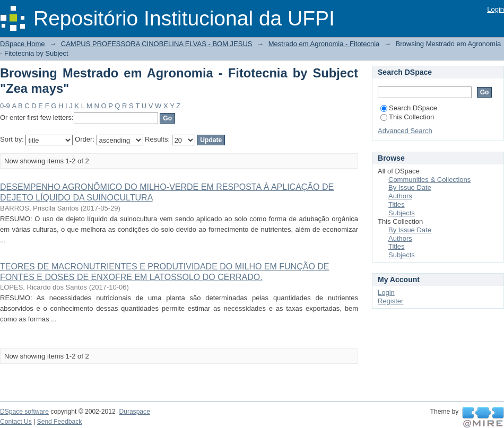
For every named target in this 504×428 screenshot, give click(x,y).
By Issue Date (410, 187)
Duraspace (134, 412)
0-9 (5, 106)
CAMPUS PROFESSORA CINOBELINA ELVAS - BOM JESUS (157, 44)
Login (496, 9)
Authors (400, 196)
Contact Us (16, 422)
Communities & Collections (429, 180)
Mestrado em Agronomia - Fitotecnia (324, 44)
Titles (397, 204)
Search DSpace (409, 108)
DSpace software (24, 412)
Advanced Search (405, 131)
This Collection (407, 117)
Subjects (402, 213)
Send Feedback (60, 422)
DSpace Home (23, 44)
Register (390, 301)
